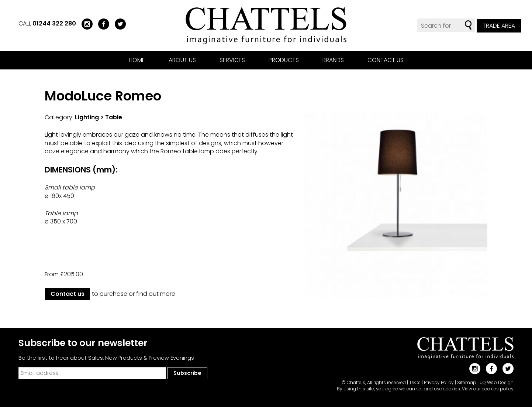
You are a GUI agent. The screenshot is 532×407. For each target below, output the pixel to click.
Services (232, 60)
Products (284, 60)
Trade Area (499, 26)
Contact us (386, 60)
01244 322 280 (54, 23)
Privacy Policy (439, 382)
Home (137, 60)
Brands (333, 60)
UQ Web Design (497, 382)
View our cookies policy (488, 389)
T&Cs (415, 382)
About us (182, 60)
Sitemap (467, 382)
